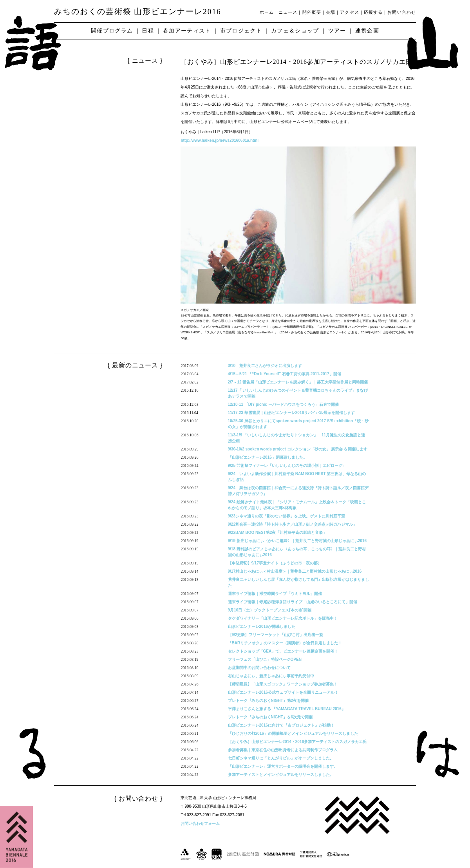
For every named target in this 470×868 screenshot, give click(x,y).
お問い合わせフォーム (200, 824)
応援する (373, 12)
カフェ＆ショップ (295, 31)
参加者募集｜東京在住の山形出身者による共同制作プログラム (283, 750)
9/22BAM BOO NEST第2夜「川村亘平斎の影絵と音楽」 (277, 533)
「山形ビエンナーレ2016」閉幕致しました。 (268, 457)
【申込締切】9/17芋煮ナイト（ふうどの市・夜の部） (275, 563)
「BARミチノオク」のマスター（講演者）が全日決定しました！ (285, 643)
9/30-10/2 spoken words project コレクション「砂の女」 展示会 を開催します (298, 449)
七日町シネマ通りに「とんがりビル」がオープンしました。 (281, 758)
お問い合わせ (402, 12)
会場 (331, 12)
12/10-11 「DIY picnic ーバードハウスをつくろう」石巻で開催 (283, 404)
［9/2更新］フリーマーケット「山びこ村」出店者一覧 (276, 635)
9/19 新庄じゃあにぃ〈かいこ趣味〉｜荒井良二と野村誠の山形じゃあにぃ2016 (297, 541)
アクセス (349, 12)
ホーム (267, 12)
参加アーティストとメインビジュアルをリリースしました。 (281, 775)
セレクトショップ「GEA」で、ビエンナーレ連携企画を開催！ (283, 651)
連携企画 (367, 31)
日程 (148, 31)
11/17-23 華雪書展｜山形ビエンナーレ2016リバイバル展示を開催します (292, 413)
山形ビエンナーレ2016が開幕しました (262, 627)
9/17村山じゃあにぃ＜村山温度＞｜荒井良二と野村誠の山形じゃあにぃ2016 (295, 571)
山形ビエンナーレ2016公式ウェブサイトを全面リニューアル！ (283, 692)
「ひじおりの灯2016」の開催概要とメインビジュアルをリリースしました (293, 733)
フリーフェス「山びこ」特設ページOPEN (265, 659)
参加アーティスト (187, 31)
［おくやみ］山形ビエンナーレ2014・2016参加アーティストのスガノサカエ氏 (297, 742)
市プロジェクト (241, 31)
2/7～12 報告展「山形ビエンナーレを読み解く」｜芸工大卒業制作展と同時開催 (298, 382)
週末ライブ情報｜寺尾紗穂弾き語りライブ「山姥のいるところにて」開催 (293, 602)
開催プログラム (112, 31)
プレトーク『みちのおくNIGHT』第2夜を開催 (268, 701)
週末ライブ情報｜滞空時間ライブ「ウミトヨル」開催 (275, 594)
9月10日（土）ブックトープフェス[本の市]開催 (270, 610)
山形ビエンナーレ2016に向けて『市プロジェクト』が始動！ (281, 725)
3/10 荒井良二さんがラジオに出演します (265, 366)
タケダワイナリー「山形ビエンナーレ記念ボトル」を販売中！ (283, 618)
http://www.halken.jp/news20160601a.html (220, 140)
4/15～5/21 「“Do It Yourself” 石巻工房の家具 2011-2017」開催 (285, 374)
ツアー (337, 31)
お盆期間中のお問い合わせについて (259, 668)
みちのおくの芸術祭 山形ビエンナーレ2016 (138, 12)
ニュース (288, 12)
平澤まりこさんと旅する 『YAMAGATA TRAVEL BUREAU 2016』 (287, 709)
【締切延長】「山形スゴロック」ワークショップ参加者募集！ (283, 684)
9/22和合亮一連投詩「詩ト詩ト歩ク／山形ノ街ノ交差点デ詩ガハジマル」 (292, 524)
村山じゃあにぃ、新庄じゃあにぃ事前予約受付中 (271, 676)
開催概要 (312, 12)
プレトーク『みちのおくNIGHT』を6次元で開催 (270, 717)
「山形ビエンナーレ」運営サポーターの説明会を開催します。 (283, 766)
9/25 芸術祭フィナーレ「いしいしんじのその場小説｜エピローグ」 (287, 466)
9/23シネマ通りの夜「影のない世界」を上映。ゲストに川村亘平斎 (287, 516)
